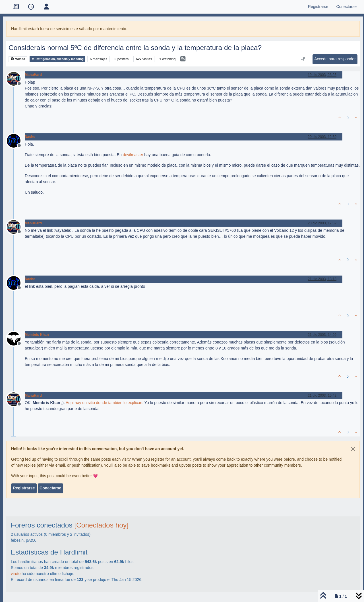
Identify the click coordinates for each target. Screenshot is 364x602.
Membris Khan (37, 335)
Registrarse (24, 488)
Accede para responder (335, 59)
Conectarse (50, 488)
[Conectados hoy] (101, 525)
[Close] (353, 449)
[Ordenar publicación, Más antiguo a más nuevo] (303, 59)
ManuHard (33, 75)
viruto (16, 574)
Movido (18, 59)
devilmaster (133, 155)
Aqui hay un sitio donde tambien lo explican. (105, 403)
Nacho (30, 137)
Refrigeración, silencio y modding (57, 59)
